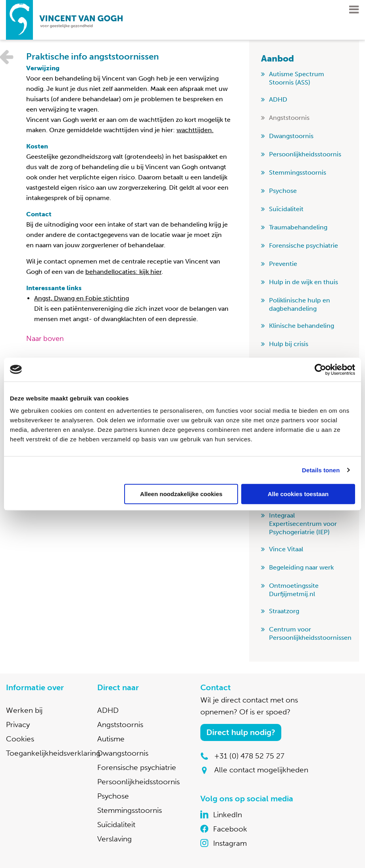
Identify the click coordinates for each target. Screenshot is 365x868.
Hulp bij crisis (289, 344)
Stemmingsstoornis (298, 172)
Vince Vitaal (286, 549)
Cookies (20, 739)
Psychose (283, 191)
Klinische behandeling (302, 326)
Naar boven (45, 339)
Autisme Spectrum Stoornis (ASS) (297, 78)
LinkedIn (228, 815)
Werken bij (24, 710)
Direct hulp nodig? (241, 732)
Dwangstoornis (291, 136)
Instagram (230, 843)
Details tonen (321, 470)
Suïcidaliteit (286, 209)
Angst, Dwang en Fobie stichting (82, 298)
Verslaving (114, 839)
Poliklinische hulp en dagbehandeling (300, 304)
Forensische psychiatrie (304, 245)
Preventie (283, 264)
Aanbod (278, 59)
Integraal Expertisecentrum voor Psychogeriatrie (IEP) (303, 524)
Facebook (230, 829)
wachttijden (194, 130)
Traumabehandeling (298, 227)
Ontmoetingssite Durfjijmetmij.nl (294, 590)
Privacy (18, 725)
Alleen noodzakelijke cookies (181, 494)
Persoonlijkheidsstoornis (305, 154)
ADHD (278, 99)
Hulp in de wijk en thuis (304, 282)
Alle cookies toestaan (298, 494)
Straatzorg (284, 611)
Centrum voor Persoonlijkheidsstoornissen (310, 633)
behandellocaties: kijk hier (123, 272)
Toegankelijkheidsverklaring (53, 753)
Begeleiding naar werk (301, 567)
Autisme (111, 739)
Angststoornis (289, 118)
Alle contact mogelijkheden (261, 770)
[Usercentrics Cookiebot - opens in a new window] (320, 370)
